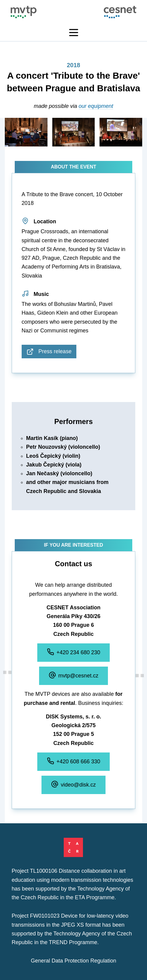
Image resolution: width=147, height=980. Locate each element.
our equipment (96, 106)
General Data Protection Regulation (73, 961)
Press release (49, 352)
